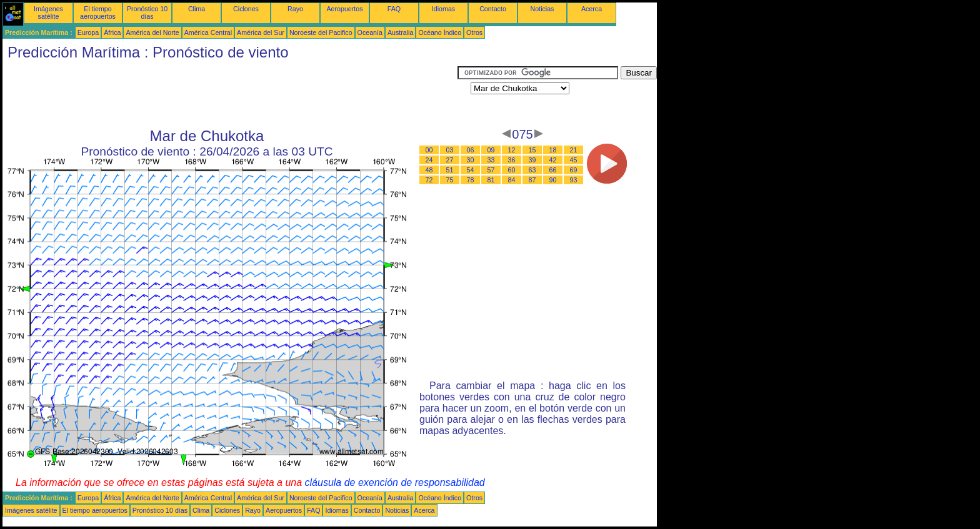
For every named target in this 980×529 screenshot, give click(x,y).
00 (429, 150)
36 (512, 160)
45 (574, 160)
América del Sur (261, 32)
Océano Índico (440, 32)
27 (450, 160)
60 (512, 170)
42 (553, 160)
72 (429, 180)
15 (532, 150)
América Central (208, 32)
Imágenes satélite (48, 12)
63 (532, 170)
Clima (197, 9)
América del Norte (152, 32)
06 (471, 150)
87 (532, 180)
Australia (400, 32)
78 (471, 180)
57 (491, 170)
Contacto (493, 9)
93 (574, 180)
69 (574, 170)
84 (512, 180)
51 (450, 170)
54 (471, 170)
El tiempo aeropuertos (98, 12)
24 (429, 160)
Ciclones (246, 9)
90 (553, 180)
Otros (474, 32)
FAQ (394, 9)
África (112, 32)
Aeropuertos (344, 9)
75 (450, 180)
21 (574, 150)
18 (553, 150)
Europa (88, 32)
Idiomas (443, 9)
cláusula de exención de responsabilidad (395, 482)
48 (429, 170)
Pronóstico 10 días (147, 12)
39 (532, 160)
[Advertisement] (230, 94)
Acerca (592, 9)
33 (491, 160)
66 (553, 170)
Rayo (295, 9)
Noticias (542, 9)
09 (491, 150)
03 (450, 150)
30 (471, 160)
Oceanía (370, 32)
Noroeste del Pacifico (321, 32)
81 (491, 180)
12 (512, 150)
